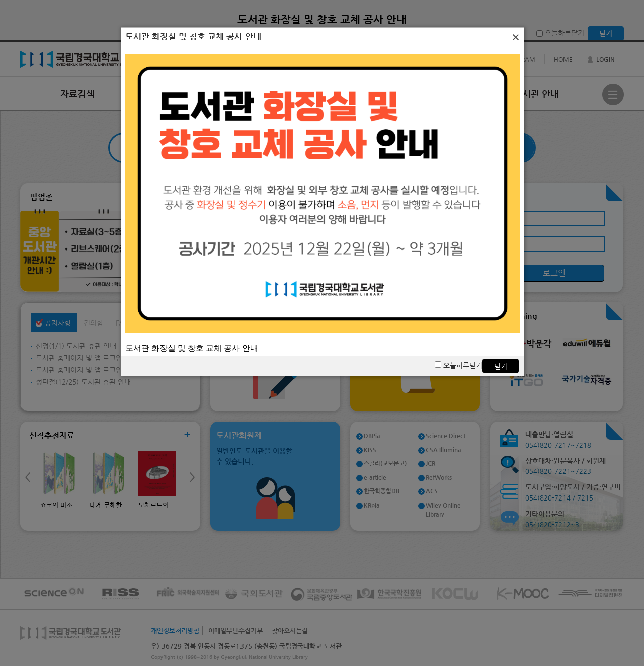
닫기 (501, 366)
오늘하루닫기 (459, 365)
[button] (516, 37)
